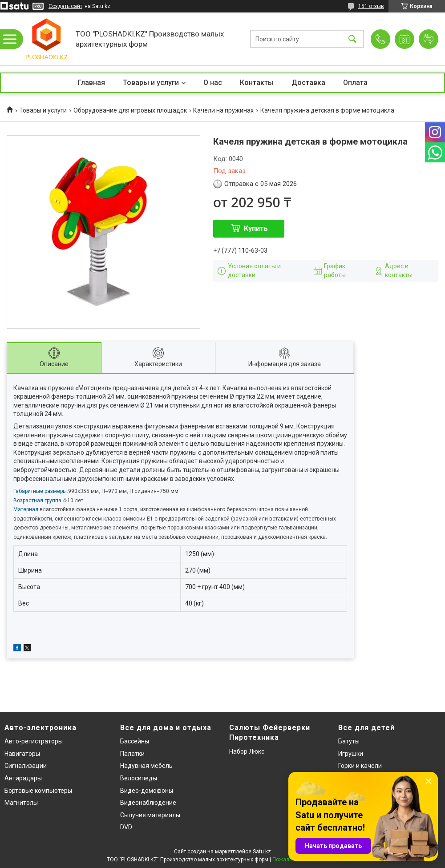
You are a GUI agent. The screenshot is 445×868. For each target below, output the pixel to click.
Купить (256, 228)
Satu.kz (262, 852)
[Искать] (352, 39)
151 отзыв (371, 6)
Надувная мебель (146, 766)
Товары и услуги (151, 83)
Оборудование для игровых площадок (130, 110)
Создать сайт (65, 6)
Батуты (349, 741)
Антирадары (23, 778)
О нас (213, 83)
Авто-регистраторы (34, 741)
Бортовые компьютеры (38, 791)
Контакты (257, 83)
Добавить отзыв (429, 39)
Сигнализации (26, 766)
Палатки (132, 754)
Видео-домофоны (147, 791)
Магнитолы (21, 803)
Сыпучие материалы (150, 815)
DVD (126, 827)
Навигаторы (22, 754)
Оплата (355, 83)
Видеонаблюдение (148, 803)
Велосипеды (139, 778)
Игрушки (351, 754)
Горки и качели (360, 766)
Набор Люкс (247, 751)
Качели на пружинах (223, 110)
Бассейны (135, 741)
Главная (91, 83)
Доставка (308, 83)
